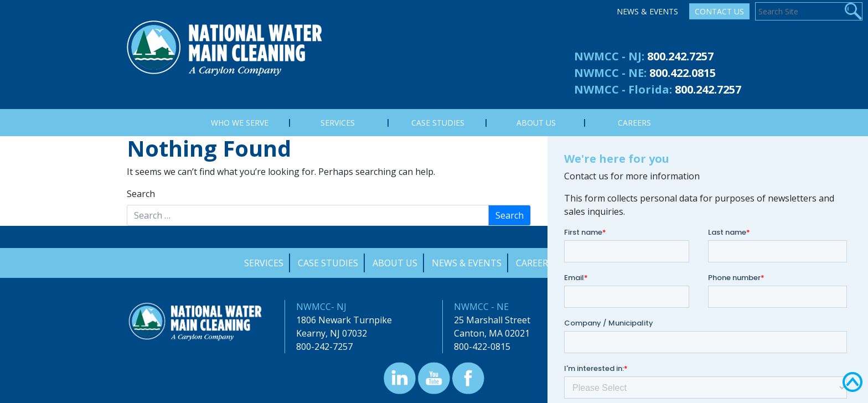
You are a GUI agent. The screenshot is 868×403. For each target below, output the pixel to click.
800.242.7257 (680, 56)
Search (141, 194)
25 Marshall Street (492, 320)
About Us (395, 263)
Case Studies (328, 263)
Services (264, 263)
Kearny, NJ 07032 (332, 333)
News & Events (647, 11)
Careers (534, 263)
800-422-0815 (482, 347)
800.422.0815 (683, 73)
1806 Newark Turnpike (344, 320)
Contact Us (719, 11)
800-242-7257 (324, 347)
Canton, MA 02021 (492, 333)
